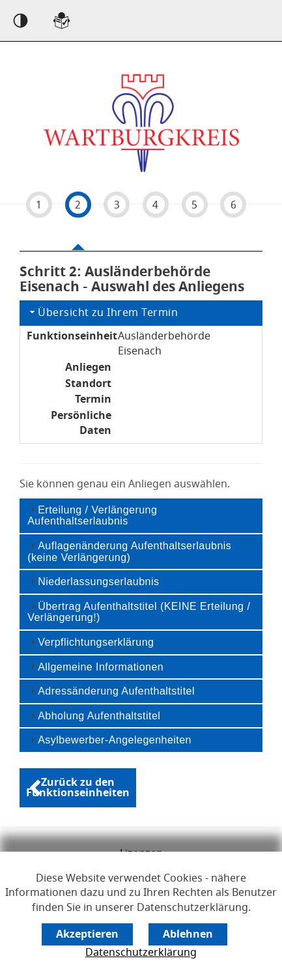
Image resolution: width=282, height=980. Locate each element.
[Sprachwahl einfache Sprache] (62, 21)
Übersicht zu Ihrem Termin (103, 313)
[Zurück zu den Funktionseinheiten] (78, 788)
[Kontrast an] (21, 21)
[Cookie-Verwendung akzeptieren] (87, 934)
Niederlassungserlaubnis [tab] (93, 582)
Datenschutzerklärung (141, 953)
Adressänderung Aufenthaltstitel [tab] (111, 691)
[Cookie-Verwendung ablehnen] (188, 934)
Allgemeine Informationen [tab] (95, 666)
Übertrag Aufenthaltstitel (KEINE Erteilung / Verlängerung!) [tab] (139, 612)
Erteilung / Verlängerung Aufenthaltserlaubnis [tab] (92, 516)
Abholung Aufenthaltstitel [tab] (94, 716)
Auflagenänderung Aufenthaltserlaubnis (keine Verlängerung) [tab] (129, 552)
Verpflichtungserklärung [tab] (91, 642)
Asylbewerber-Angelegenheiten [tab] (109, 740)
